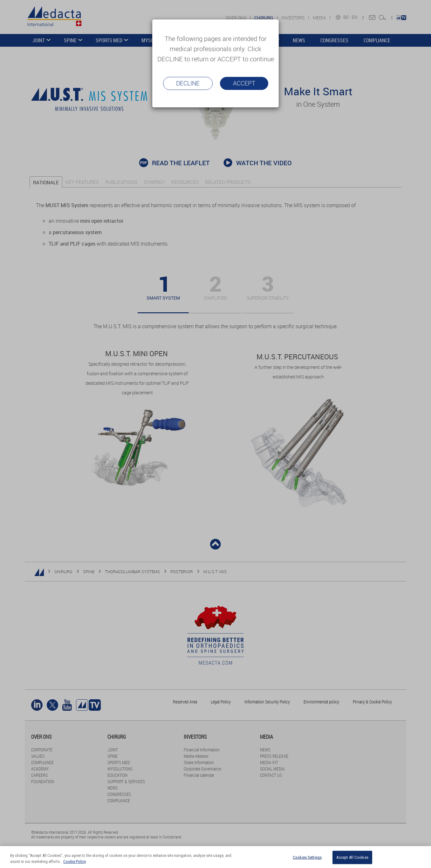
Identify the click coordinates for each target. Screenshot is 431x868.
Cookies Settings (307, 857)
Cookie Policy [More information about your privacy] (75, 861)
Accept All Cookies (352, 857)
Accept (244, 83)
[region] (215, 857)
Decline (188, 83)
